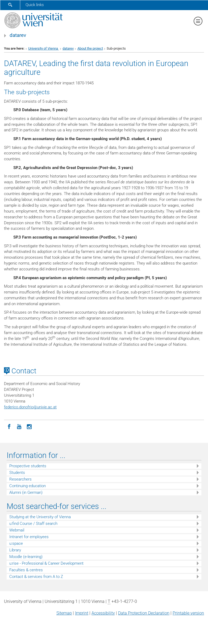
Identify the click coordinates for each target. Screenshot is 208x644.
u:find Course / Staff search (33, 524)
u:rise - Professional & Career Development (46, 563)
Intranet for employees (29, 537)
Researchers (20, 479)
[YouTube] (19, 426)
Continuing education (28, 486)
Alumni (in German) (26, 492)
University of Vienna (43, 48)
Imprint (82, 613)
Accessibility (103, 613)
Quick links (35, 5)
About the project (90, 48)
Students (17, 473)
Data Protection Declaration (144, 613)
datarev (18, 35)
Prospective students (28, 466)
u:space (16, 543)
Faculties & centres (26, 570)
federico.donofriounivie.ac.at (30, 407)
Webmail (17, 530)
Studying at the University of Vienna (40, 517)
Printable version (188, 613)
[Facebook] (9, 426)
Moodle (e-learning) (26, 557)
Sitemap (64, 613)
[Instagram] (29, 426)
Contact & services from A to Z (36, 577)
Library (15, 550)
